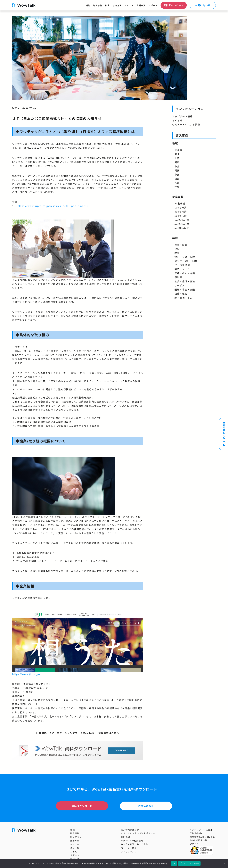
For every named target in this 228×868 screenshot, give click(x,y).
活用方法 (117, 5)
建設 (177, 249)
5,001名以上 (182, 228)
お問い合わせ (203, 5)
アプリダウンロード (131, 852)
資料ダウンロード (174, 5)
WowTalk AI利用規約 (132, 841)
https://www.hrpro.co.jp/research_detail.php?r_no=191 (54, 206)
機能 (88, 5)
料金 (107, 5)
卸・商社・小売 (183, 298)
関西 (177, 170)
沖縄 (177, 187)
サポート (153, 5)
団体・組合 (181, 294)
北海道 (178, 150)
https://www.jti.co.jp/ (26, 674)
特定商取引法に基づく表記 (134, 844)
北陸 (177, 158)
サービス (180, 285)
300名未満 (181, 212)
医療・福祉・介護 (185, 273)
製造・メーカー (183, 269)
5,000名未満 (182, 224)
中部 (177, 166)
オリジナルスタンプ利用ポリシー (138, 833)
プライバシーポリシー (189, 863)
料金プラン (76, 837)
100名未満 (181, 207)
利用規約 (125, 837)
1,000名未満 (182, 220)
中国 (177, 174)
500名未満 (181, 216)
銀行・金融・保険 (185, 257)
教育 (177, 253)
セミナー (129, 5)
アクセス (194, 844)
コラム (74, 852)
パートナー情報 (129, 848)
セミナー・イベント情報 (186, 124)
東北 (177, 154)
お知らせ (177, 120)
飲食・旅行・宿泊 (185, 281)
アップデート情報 (182, 116)
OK (174, 863)
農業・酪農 (181, 245)
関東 (177, 162)
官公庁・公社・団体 (186, 261)
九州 (177, 183)
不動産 (178, 277)
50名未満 (180, 203)
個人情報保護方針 (130, 830)
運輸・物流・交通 (185, 289)
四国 (177, 179)
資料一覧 (141, 5)
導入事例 (98, 5)
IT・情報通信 (182, 265)
